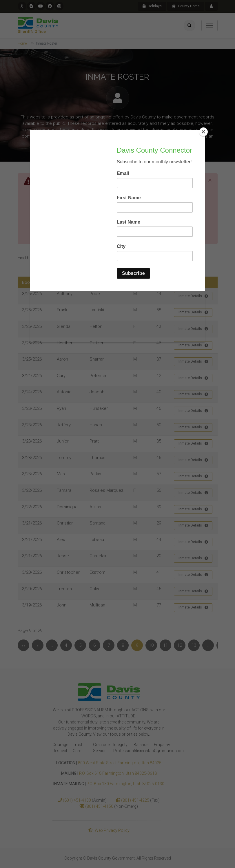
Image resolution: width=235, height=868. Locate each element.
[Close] (203, 132)
